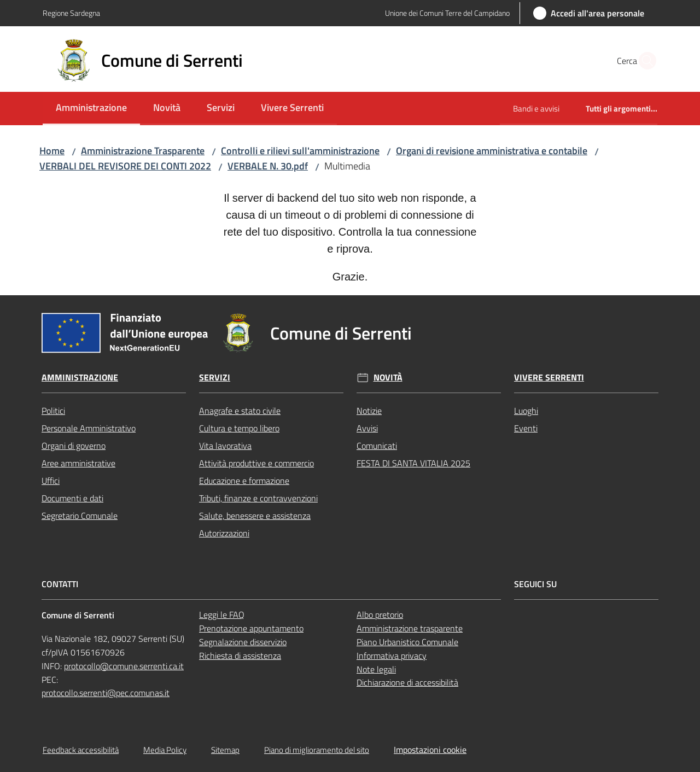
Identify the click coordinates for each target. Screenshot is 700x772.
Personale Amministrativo (89, 428)
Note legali (376, 669)
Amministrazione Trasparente (143, 151)
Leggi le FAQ (222, 615)
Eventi (526, 428)
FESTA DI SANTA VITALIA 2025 (413, 463)
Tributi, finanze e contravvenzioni (258, 498)
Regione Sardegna (71, 13)
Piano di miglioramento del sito (317, 750)
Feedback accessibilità (81, 750)
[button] (644, 61)
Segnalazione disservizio (243, 642)
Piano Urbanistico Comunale (407, 642)
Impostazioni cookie (430, 750)
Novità (388, 378)
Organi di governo (74, 446)
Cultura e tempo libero (239, 428)
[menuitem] (91, 109)
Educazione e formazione (244, 481)
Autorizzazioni (224, 533)
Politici (53, 411)
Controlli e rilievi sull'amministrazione (300, 151)
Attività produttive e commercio (256, 463)
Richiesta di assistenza (240, 656)
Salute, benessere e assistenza (255, 516)
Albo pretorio (380, 615)
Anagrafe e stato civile (240, 411)
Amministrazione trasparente (410, 628)
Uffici (51, 481)
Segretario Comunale (80, 516)
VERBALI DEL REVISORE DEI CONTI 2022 (125, 166)
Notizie (369, 411)
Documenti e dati (72, 498)
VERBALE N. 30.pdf (268, 166)
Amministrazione (80, 378)
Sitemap (225, 750)
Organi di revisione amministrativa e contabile (492, 151)
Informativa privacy (392, 656)
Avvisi (367, 428)
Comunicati (377, 446)
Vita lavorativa (225, 446)
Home (52, 151)
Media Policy (165, 750)
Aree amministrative (78, 463)
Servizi (215, 378)
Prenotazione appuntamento (251, 628)
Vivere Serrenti (549, 378)
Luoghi (526, 411)
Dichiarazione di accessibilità (407, 682)
